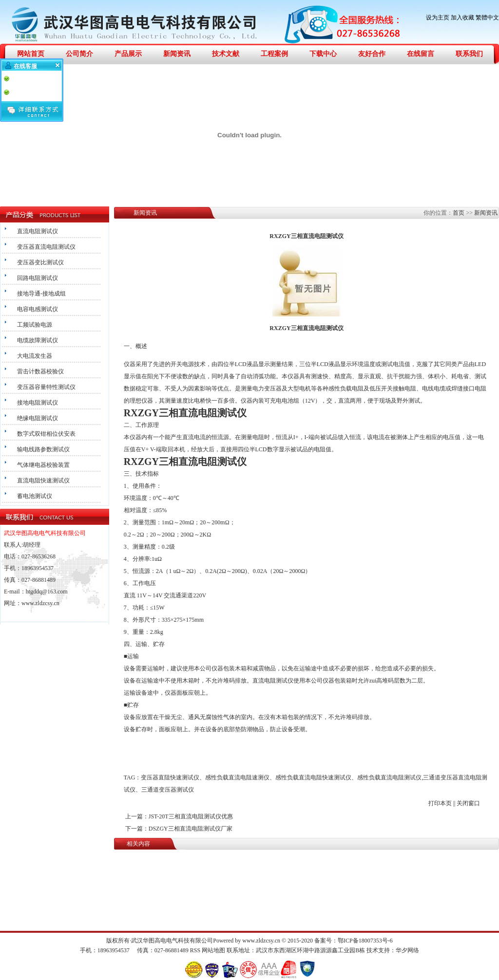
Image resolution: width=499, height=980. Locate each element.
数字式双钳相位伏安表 (46, 434)
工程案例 (274, 54)
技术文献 (226, 54)
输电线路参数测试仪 (43, 449)
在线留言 (421, 54)
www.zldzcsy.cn (40, 603)
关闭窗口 (468, 803)
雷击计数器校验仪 (40, 371)
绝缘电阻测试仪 (38, 418)
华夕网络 (407, 950)
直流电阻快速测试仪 (43, 481)
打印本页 (440, 803)
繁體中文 (487, 18)
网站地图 (213, 950)
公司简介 (79, 54)
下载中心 (323, 54)
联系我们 (469, 54)
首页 (459, 213)
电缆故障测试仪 (38, 340)
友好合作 (372, 54)
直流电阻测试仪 (38, 231)
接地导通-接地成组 (41, 294)
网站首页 (31, 54)
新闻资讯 (177, 54)
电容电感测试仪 (38, 309)
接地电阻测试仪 (38, 403)
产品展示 (128, 54)
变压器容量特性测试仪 (46, 387)
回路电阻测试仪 (38, 278)
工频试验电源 (35, 325)
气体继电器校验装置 (43, 465)
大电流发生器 (35, 356)
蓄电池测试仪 (35, 496)
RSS (195, 950)
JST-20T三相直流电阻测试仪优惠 (191, 816)
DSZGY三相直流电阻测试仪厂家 (191, 829)
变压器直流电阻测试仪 (46, 247)
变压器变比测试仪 (40, 262)
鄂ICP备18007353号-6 (365, 941)
